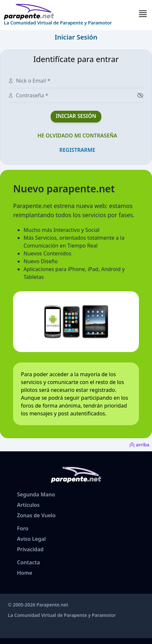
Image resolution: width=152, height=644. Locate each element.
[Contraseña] (73, 95)
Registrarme (77, 150)
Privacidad (30, 549)
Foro (23, 528)
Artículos (28, 505)
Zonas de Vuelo (36, 515)
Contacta (28, 562)
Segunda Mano (36, 494)
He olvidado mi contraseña (77, 136)
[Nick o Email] (53, 81)
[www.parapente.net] (58, 12)
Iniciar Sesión (76, 116)
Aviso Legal (31, 539)
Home (25, 573)
